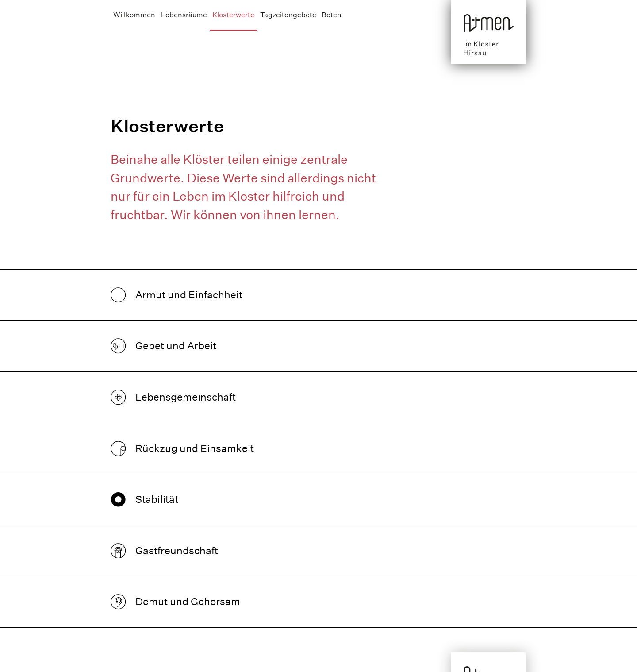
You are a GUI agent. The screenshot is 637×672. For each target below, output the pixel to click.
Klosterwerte (233, 15)
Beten (332, 15)
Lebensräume (184, 15)
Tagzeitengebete (288, 15)
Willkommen (134, 15)
